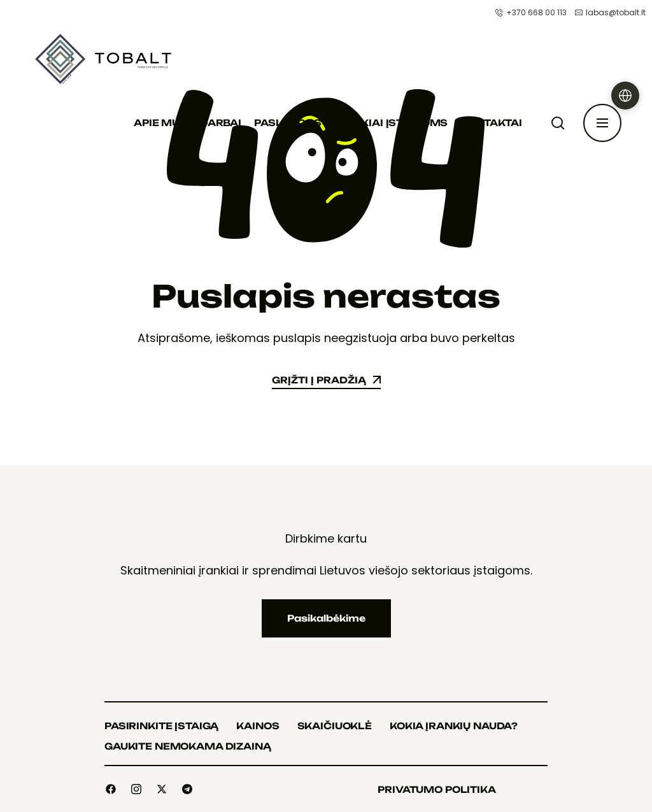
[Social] (111, 789)
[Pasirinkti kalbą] (625, 96)
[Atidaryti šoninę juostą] (602, 123)
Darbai (221, 123)
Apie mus (160, 123)
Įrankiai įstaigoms (391, 123)
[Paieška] (560, 123)
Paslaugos (288, 123)
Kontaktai (491, 123)
